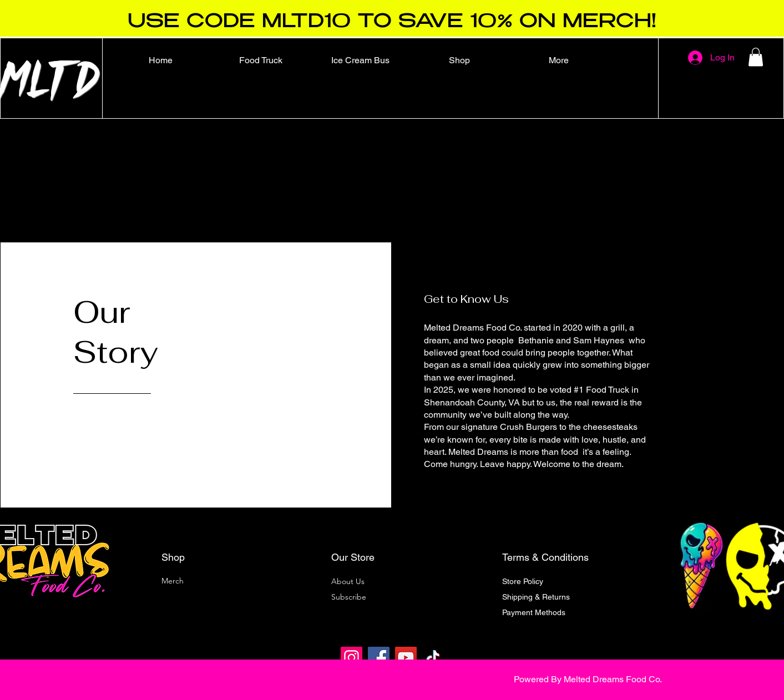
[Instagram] (351, 658)
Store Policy (523, 581)
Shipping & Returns (536, 597)
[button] (756, 57)
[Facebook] (379, 658)
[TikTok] (433, 658)
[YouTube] (406, 658)
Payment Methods (535, 612)
